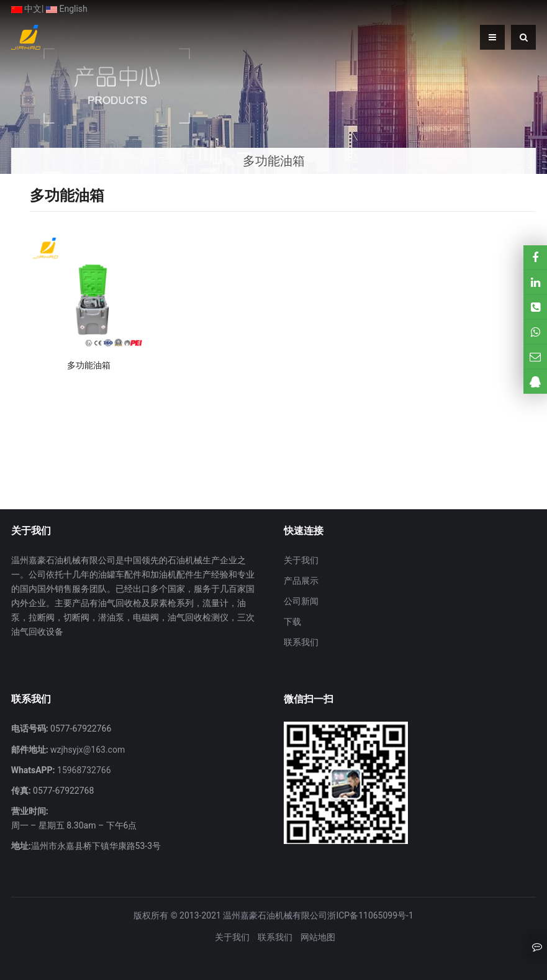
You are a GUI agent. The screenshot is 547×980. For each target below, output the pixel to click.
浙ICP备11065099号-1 (370, 915)
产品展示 (301, 581)
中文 (26, 9)
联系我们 (301, 642)
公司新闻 (301, 601)
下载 (292, 622)
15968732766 (83, 770)
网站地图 (318, 937)
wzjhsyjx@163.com (87, 750)
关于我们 (301, 560)
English (67, 9)
